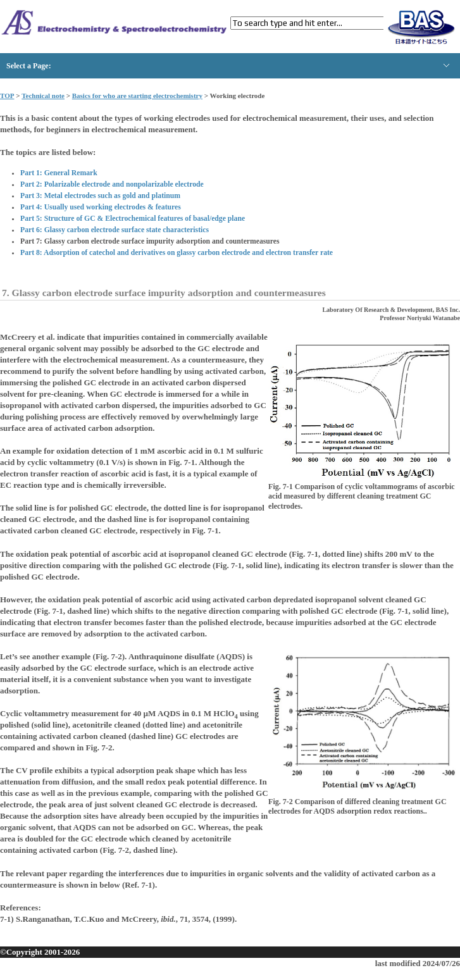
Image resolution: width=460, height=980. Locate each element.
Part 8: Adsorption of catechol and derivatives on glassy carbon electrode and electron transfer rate (177, 253)
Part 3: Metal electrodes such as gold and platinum (100, 196)
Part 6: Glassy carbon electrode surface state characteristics (115, 230)
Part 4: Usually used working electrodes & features (101, 207)
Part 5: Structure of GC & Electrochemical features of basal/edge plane (133, 219)
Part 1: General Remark (59, 173)
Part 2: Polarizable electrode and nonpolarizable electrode (112, 184)
